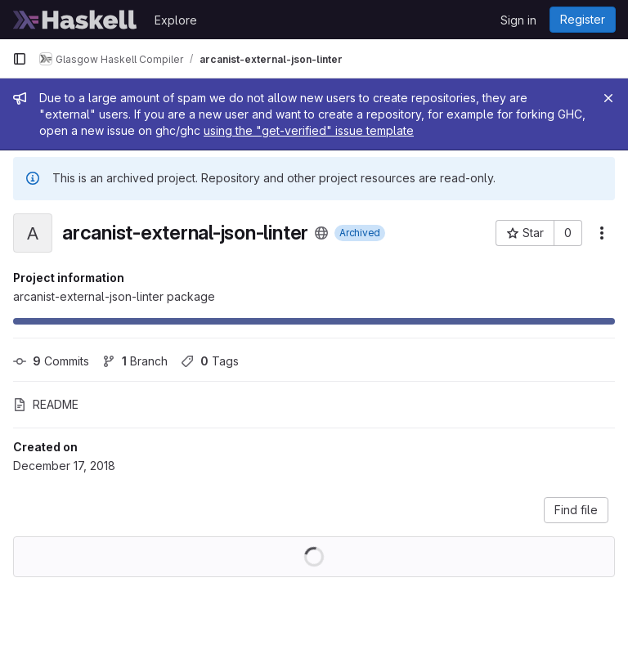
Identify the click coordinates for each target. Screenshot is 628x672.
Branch (135, 361)
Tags (210, 361)
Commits (51, 361)
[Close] (608, 98)
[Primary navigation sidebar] (20, 59)
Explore (176, 20)
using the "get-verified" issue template (309, 130)
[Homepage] (75, 20)
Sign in (518, 20)
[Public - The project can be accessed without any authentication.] (321, 233)
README (46, 404)
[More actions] (602, 233)
